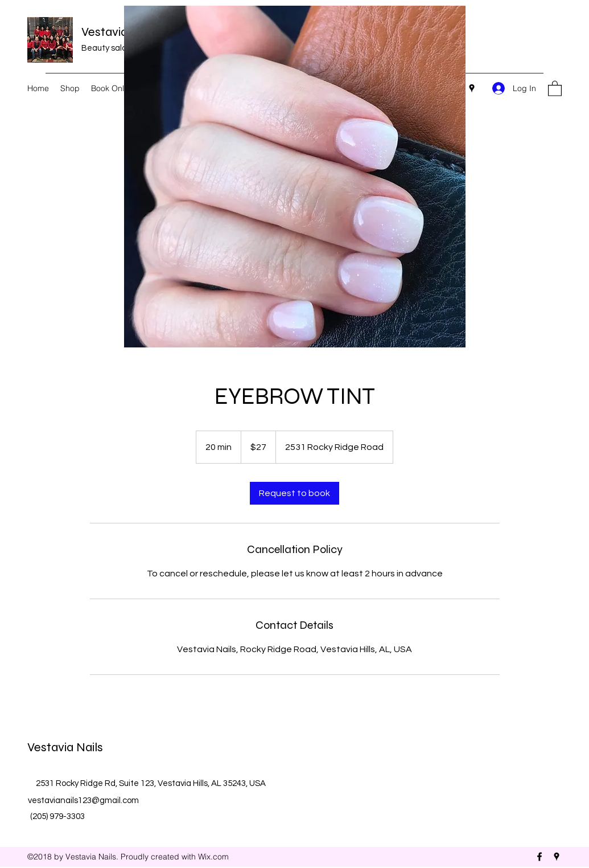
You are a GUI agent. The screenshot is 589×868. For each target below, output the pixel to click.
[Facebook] (539, 857)
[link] (294, 493)
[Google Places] (472, 88)
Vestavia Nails (119, 32)
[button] (555, 88)
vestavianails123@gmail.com (83, 801)
